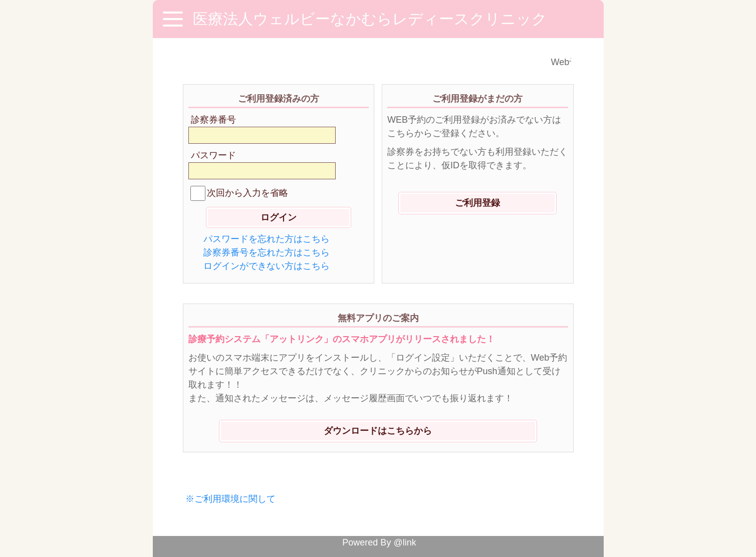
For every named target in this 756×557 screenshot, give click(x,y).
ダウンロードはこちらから (378, 431)
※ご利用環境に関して (230, 499)
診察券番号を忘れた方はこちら (267, 252)
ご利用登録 (477, 203)
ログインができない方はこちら (267, 266)
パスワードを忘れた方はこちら (267, 239)
